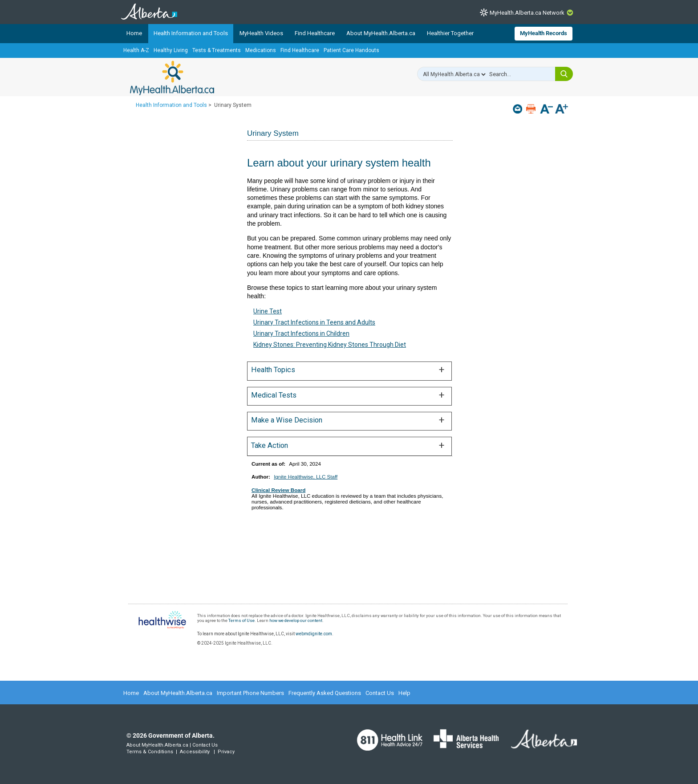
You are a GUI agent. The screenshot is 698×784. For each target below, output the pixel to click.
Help (404, 693)
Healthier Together (450, 33)
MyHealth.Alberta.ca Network (527, 13)
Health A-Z (136, 50)
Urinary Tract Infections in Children (301, 333)
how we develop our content (296, 620)
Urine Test (268, 311)
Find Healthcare (315, 33)
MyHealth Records (544, 33)
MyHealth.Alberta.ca (172, 78)
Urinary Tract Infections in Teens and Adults (314, 322)
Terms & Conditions (150, 752)
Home (134, 33)
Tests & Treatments (217, 50)
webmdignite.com (314, 634)
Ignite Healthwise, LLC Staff (306, 477)
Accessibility (195, 752)
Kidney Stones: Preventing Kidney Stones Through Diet (330, 345)
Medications (261, 50)
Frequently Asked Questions (325, 693)
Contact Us (380, 693)
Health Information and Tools (191, 33)
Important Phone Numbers (250, 693)
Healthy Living (171, 50)
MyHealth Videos (261, 33)
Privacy (226, 752)
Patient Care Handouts (351, 50)
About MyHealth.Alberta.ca (381, 33)
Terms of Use (241, 620)
